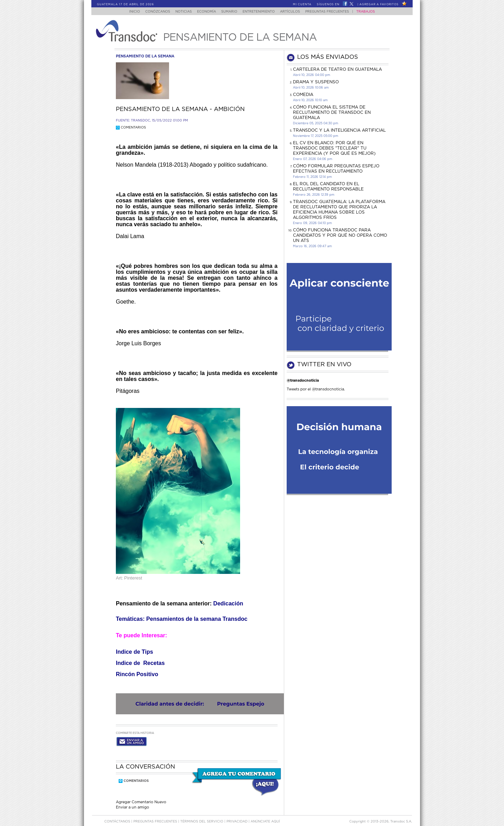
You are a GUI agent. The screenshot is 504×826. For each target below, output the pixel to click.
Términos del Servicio (202, 815)
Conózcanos (152, 12)
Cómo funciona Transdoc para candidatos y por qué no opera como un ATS (340, 235)
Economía (205, 12)
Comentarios (131, 128)
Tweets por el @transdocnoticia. (316, 389)
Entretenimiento (261, 12)
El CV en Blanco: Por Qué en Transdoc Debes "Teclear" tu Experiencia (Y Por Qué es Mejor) (334, 148)
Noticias (180, 12)
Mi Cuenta (302, 5)
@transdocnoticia (303, 380)
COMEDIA (303, 95)
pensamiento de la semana (145, 56)
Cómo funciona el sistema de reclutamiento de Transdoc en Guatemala (332, 112)
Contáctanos (118, 815)
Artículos (295, 12)
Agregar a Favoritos (379, 5)
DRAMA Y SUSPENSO (316, 82)
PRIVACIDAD (237, 815)
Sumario (230, 12)
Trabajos (373, 12)
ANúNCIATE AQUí (265, 815)
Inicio (128, 12)
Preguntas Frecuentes (334, 12)
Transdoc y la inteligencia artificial (339, 130)
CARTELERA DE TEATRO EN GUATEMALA (337, 69)
